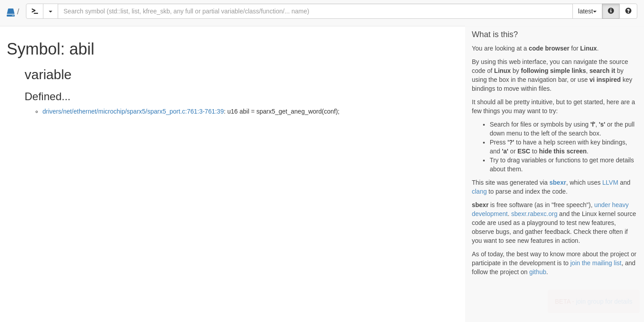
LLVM (610, 182)
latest (587, 11)
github (538, 272)
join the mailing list (596, 263)
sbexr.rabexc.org (534, 214)
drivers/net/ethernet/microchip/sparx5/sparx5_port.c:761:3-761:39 (133, 111)
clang (479, 191)
